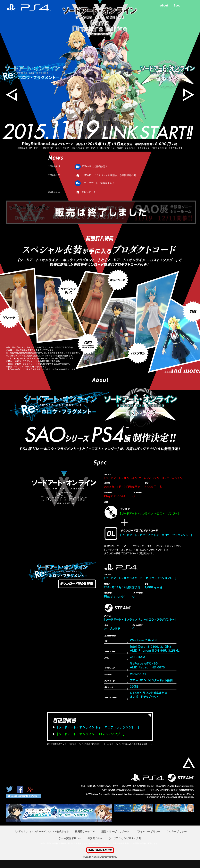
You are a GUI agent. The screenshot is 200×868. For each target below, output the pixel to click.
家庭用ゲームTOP (85, 831)
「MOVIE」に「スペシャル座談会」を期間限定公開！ (110, 175)
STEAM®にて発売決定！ (95, 166)
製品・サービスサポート (115, 831)
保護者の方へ (95, 838)
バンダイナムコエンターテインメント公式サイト (41, 831)
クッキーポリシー (177, 831)
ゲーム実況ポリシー (70, 838)
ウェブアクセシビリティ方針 (125, 838)
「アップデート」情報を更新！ (98, 183)
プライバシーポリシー (148, 831)
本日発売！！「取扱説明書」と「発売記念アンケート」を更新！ (109, 194)
